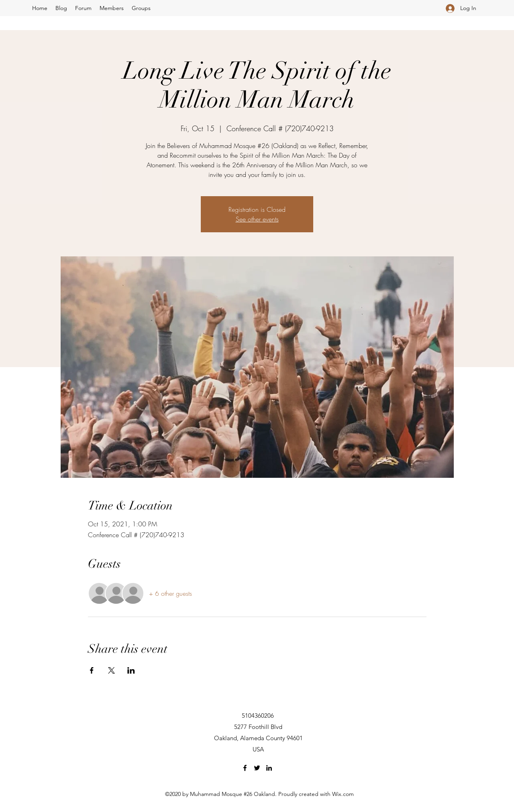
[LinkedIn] (269, 768)
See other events (257, 219)
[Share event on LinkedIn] (131, 670)
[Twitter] (257, 768)
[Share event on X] (111, 670)
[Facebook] (245, 768)
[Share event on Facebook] (92, 670)
